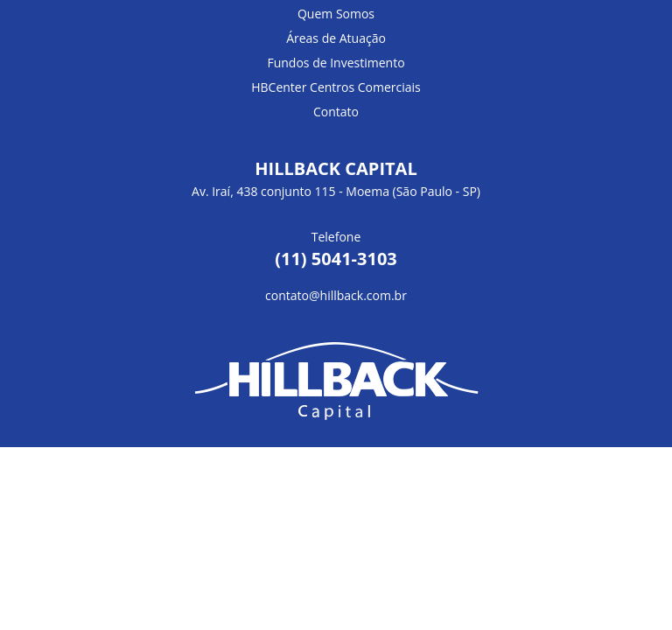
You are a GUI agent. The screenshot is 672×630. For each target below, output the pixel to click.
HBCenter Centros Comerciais (336, 87)
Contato (336, 112)
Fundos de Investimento (336, 63)
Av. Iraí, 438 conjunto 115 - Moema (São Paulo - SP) (336, 191)
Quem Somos (336, 14)
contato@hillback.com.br (336, 295)
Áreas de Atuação (336, 38)
